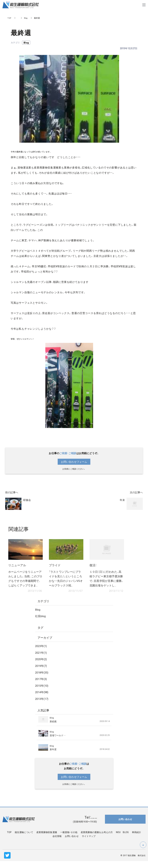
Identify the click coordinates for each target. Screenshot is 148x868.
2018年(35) (42, 679)
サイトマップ (89, 843)
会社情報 (57, 843)
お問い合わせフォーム (74, 462)
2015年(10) (42, 692)
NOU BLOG (122, 839)
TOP (9, 18)
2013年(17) (42, 706)
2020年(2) (42, 666)
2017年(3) (42, 686)
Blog (26, 18)
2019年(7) (42, 673)
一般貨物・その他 (69, 839)
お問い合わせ (72, 843)
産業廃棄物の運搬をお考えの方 (97, 839)
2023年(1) (42, 653)
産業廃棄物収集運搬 (47, 839)
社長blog (41, 623)
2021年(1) (42, 659)
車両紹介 (136, 839)
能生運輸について (24, 839)
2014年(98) (42, 699)
